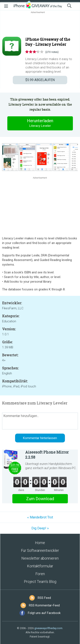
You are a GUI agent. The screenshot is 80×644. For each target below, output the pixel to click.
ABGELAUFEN (40, 80)
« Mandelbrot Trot (40, 517)
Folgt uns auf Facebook (44, 613)
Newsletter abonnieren (40, 558)
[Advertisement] (40, 24)
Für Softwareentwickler (40, 550)
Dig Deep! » (40, 528)
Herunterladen (40, 123)
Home (40, 543)
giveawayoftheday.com (48, 628)
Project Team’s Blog (40, 582)
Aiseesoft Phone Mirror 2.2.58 (47, 455)
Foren (40, 574)
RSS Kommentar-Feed (44, 605)
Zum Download (40, 499)
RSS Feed (44, 598)
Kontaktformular (40, 566)
